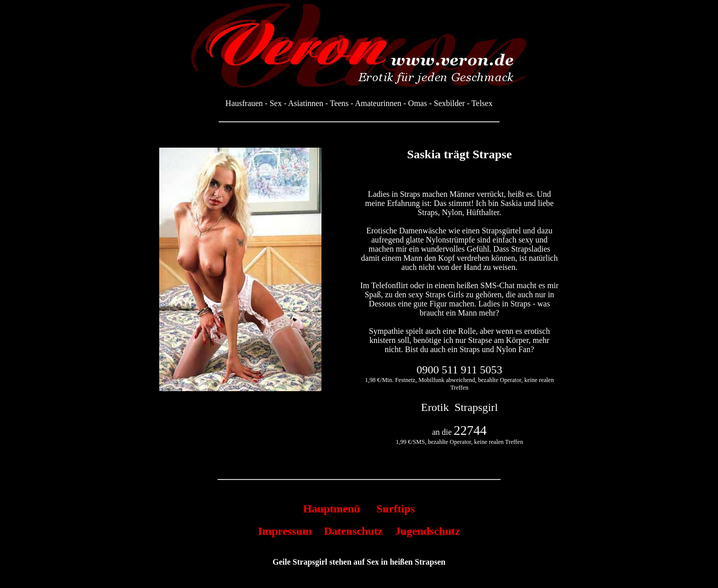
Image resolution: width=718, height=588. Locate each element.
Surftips (396, 509)
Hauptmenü (332, 509)
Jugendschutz (427, 531)
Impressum (285, 531)
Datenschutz (353, 531)
